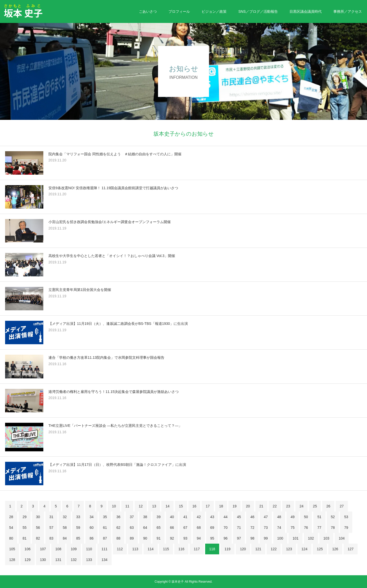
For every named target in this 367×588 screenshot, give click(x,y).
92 (172, 538)
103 (326, 538)
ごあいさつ (148, 11)
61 (105, 528)
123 (289, 549)
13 (154, 506)
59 (78, 528)
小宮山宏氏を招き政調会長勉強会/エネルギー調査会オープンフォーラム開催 (110, 222)
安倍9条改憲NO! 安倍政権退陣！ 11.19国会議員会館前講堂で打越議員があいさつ (113, 188)
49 (293, 517)
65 (159, 528)
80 (11, 538)
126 (335, 549)
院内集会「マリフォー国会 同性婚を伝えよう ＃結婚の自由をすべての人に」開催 (115, 154)
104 (342, 538)
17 (208, 506)
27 (342, 506)
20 (248, 506)
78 (333, 528)
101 (296, 538)
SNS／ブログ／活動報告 (258, 11)
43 (212, 517)
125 (320, 549)
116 (181, 549)
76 (306, 528)
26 (328, 506)
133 (89, 560)
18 (221, 506)
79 (346, 528)
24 (302, 506)
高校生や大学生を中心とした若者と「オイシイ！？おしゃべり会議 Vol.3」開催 (112, 256)
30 (38, 517)
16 (194, 506)
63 (132, 528)
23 (288, 506)
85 (78, 538)
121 (258, 549)
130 (43, 560)
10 (114, 506)
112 (120, 549)
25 (315, 506)
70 (226, 528)
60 (91, 528)
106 (27, 549)
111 (104, 549)
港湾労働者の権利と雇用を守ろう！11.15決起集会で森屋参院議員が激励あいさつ (114, 392)
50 (306, 517)
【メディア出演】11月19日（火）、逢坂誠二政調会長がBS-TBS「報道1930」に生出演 (118, 324)
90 (145, 538)
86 (91, 538)
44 (226, 517)
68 (199, 528)
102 (311, 538)
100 (280, 538)
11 (127, 506)
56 (38, 528)
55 (25, 528)
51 (319, 517)
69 (212, 528)
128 (12, 560)
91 (159, 538)
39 (159, 517)
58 (65, 528)
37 (132, 517)
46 (252, 517)
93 (186, 538)
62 (119, 528)
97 (239, 538)
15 (181, 506)
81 (25, 538)
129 (27, 560)
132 (74, 560)
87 (105, 538)
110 (89, 549)
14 (167, 506)
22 (275, 506)
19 (234, 506)
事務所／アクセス (348, 11)
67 (186, 528)
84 (65, 538)
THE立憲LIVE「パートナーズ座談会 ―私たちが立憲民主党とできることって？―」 (115, 426)
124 (304, 549)
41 (186, 517)
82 (38, 538)
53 (346, 517)
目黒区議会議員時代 (306, 11)
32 (65, 517)
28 (11, 517)
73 (266, 528)
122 (274, 549)
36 (119, 517)
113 (135, 549)
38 (145, 517)
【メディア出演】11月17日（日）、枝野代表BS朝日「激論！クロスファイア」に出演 (117, 465)
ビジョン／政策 (214, 11)
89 (132, 538)
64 (145, 528)
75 (293, 528)
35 (105, 517)
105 (12, 549)
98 (252, 538)
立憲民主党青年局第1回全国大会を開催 (80, 290)
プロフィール (179, 11)
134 (104, 560)
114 (150, 549)
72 (252, 528)
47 (266, 517)
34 (91, 517)
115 (166, 549)
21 (261, 506)
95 (212, 538)
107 (43, 549)
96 (226, 538)
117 (197, 549)
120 (243, 549)
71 (239, 528)
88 (119, 538)
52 (333, 517)
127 (351, 549)
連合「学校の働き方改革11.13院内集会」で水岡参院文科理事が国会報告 (106, 357)
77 (319, 528)
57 (51, 528)
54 (11, 528)
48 (279, 517)
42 (199, 517)
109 (74, 549)
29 (25, 517)
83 (51, 538)
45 (239, 517)
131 (58, 560)
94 (199, 538)
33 (78, 517)
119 (227, 549)
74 (279, 528)
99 (266, 538)
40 (172, 517)
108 (58, 549)
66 (172, 528)
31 (51, 517)
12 (141, 506)
